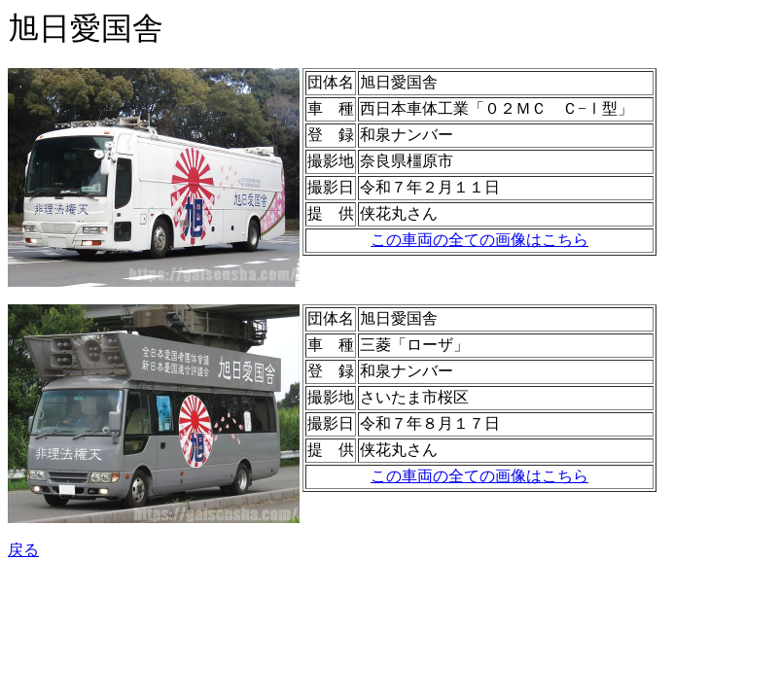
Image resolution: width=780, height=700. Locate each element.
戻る (23, 550)
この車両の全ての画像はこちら (479, 240)
